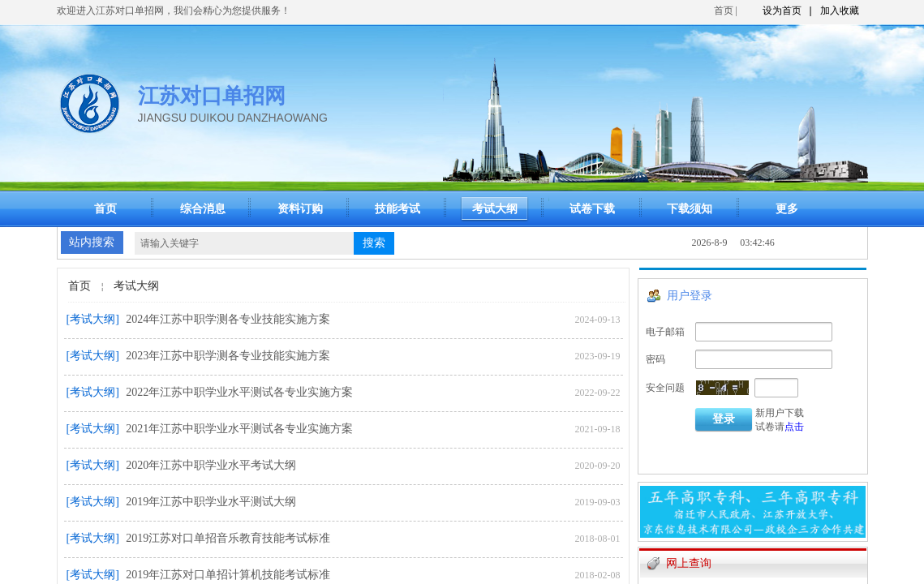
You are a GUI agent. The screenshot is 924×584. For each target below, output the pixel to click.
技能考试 (398, 209)
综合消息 (203, 209)
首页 (724, 11)
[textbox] (244, 243)
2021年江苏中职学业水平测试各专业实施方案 (239, 429)
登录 (724, 419)
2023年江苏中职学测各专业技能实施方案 (228, 356)
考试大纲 (136, 286)
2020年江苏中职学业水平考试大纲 (211, 465)
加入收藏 (840, 11)
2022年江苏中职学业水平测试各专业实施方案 (239, 392)
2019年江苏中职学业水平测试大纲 (211, 502)
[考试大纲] (93, 319)
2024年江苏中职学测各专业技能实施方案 (228, 319)
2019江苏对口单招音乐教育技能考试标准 (228, 538)
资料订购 (300, 209)
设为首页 (782, 11)
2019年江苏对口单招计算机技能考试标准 (228, 575)
